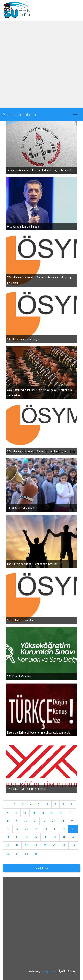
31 (55, 829)
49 (73, 845)
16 (61, 813)
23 (53, 821)
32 (64, 829)
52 (26, 854)
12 (25, 813)
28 (26, 829)
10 (7, 813)
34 (8, 837)
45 (36, 845)
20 (26, 821)
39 (55, 837)
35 (17, 837)
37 (36, 837)
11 (16, 813)
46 (45, 845)
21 (35, 821)
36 (26, 837)
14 (43, 813)
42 (8, 845)
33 (73, 829)
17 (70, 813)
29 (36, 829)
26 (8, 829)
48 (64, 845)
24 (63, 821)
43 (17, 845)
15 (52, 813)
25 (72, 821)
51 (17, 854)
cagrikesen (50, 971)
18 (7, 821)
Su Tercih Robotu (20, 115)
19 (17, 821)
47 (54, 845)
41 (73, 837)
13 (34, 813)
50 (8, 854)
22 (44, 821)
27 (17, 829)
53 (36, 854)
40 (64, 837)
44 (26, 845)
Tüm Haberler (41, 868)
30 (46, 829)
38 (45, 837)
